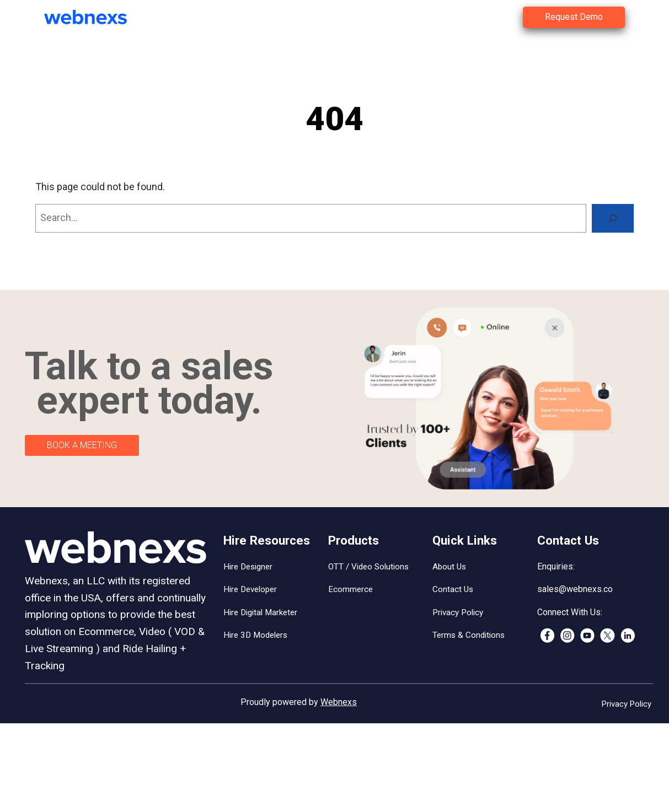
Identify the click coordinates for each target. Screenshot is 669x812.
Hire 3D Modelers (255, 635)
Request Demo (574, 17)
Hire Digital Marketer (260, 612)
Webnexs (339, 702)
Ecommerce (350, 589)
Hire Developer (250, 589)
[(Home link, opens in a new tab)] (94, 17)
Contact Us (453, 589)
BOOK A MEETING (82, 445)
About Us (449, 567)
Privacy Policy (458, 612)
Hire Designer (248, 567)
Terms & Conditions (469, 635)
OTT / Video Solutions (368, 567)
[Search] (613, 218)
